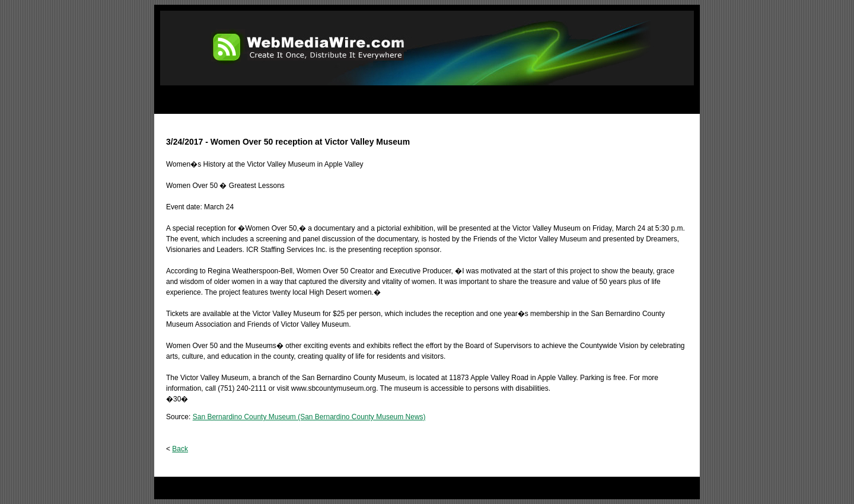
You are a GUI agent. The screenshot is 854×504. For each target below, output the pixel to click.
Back (180, 449)
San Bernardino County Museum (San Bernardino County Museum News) (309, 417)
